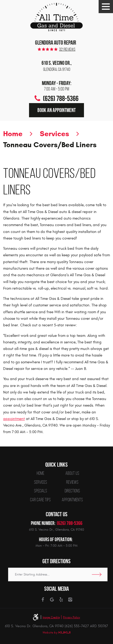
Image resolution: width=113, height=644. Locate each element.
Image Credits (51, 617)
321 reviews (67, 49)
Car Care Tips (40, 500)
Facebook (43, 600)
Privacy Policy (72, 617)
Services (54, 134)
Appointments (72, 500)
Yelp (61, 600)
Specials (41, 491)
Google (52, 600)
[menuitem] (40, 473)
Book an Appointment (56, 110)
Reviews (72, 482)
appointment (14, 419)
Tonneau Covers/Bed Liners (50, 145)
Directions (72, 491)
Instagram (70, 600)
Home (13, 134)
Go (98, 574)
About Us (72, 473)
